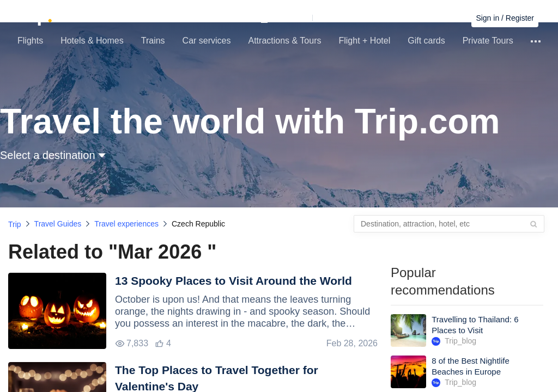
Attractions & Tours (284, 41)
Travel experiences (126, 224)
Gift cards (426, 41)
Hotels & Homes (92, 41)
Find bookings (439, 18)
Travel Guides (58, 224)
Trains (153, 41)
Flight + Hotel (364, 41)
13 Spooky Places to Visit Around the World (233, 281)
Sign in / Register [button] (505, 18)
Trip (15, 224)
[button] (315, 18)
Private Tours (488, 41)
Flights (30, 41)
